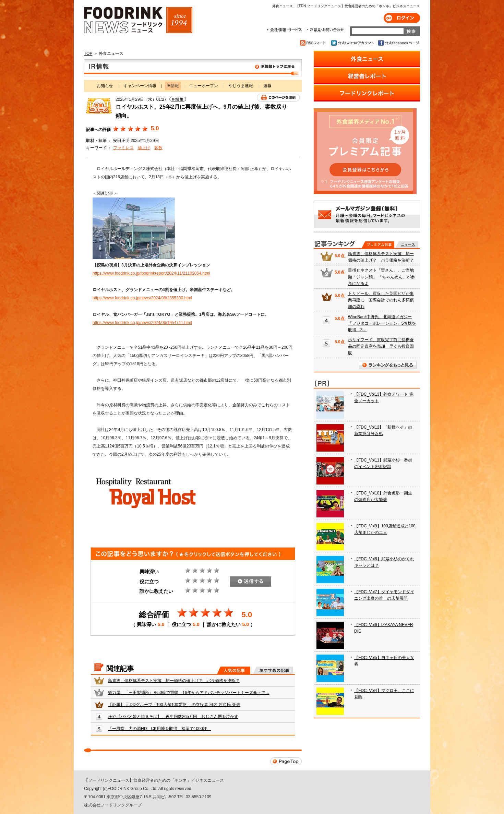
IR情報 (193, 68)
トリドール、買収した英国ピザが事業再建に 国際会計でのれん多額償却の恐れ (381, 300)
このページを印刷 (278, 98)
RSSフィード (314, 43)
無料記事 (407, 245)
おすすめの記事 (273, 670)
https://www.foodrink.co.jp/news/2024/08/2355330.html (142, 298)
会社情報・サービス (286, 30)
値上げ (144, 148)
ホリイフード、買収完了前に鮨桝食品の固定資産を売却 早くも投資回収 (381, 346)
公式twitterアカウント (353, 43)
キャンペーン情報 (140, 86)
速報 (267, 86)
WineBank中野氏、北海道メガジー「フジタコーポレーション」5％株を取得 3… (382, 323)
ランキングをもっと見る (388, 365)
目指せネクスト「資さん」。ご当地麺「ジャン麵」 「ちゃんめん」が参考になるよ (381, 277)
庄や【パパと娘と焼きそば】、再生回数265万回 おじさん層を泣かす (173, 717)
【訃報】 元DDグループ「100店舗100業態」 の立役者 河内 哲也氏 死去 (174, 705)
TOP (88, 53)
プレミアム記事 (378, 245)
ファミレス (123, 148)
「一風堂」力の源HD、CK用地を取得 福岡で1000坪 (160, 729)
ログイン (402, 18)
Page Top (286, 761)
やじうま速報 (241, 86)
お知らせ (105, 86)
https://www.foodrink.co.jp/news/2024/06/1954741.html (142, 323)
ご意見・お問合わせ (325, 30)
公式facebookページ (398, 43)
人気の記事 (234, 670)
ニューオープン (204, 86)
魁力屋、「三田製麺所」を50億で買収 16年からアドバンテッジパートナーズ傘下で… (189, 693)
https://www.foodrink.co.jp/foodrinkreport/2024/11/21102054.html (151, 273)
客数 (158, 148)
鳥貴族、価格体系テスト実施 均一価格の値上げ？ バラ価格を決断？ (174, 681)
